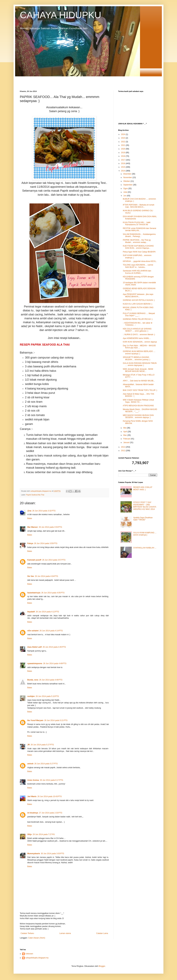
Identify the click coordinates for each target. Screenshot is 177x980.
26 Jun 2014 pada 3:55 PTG (46, 543)
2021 (123, 145)
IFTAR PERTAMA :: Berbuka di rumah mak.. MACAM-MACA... (139, 206)
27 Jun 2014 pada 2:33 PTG (51, 813)
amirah (30, 764)
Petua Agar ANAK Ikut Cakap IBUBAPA (139, 252)
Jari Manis (32, 796)
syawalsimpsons (35, 663)
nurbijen (31, 696)
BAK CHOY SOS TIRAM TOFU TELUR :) (140, 390)
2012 (123, 451)
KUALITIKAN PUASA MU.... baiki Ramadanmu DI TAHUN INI (137, 223)
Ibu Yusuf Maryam (35, 720)
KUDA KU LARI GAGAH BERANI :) (138, 304)
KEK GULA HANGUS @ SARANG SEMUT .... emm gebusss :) (137, 330)
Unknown (29, 954)
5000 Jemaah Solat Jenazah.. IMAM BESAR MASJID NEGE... (138, 370)
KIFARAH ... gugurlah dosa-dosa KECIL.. (140, 261)
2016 (123, 163)
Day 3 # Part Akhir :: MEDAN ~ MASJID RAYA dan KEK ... (139, 347)
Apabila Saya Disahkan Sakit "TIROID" (143, 519)
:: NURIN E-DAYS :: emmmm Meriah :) (139, 335)
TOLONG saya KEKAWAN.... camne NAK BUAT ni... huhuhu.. (138, 266)
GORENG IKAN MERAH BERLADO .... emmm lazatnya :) (139, 352)
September (128, 185)
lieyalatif (31, 612)
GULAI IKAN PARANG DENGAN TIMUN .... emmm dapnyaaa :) (140, 364)
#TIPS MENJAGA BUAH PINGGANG (138, 406)
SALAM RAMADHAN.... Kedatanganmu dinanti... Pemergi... (139, 235)
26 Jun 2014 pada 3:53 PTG (50, 527)
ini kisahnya (33, 813)
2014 (123, 171)
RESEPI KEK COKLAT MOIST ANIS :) (143, 488)
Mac (125, 435)
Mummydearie (34, 854)
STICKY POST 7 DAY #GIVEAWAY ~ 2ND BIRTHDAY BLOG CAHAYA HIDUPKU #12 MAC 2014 (145, 506)
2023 (123, 138)
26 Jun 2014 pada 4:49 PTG (55, 663)
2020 (123, 149)
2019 (123, 153)
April (125, 432)
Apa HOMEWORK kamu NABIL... (137, 338)
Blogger (102, 966)
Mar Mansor (33, 527)
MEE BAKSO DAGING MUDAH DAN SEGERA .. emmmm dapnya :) (138, 416)
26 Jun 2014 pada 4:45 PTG (54, 647)
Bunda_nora (33, 680)
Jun (125, 196)
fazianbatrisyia (34, 593)
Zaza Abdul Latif (34, 647)
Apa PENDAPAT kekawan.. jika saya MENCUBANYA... (138, 295)
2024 (123, 134)
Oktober (127, 181)
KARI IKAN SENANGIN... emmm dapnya (140, 342)
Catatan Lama (102, 933)
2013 (123, 447)
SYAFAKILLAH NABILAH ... (145, 548)
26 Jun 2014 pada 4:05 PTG (53, 593)
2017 (123, 160)
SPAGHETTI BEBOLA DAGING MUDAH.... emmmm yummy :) (136, 358)
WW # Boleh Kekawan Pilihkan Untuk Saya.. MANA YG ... (138, 401)
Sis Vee (31, 576)
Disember (128, 174)
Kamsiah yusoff (34, 560)
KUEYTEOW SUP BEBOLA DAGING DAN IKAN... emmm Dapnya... (138, 247)
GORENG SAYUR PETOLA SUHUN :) (139, 300)
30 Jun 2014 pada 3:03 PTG (53, 854)
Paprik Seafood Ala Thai (35, 495)
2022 (123, 142)
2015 (123, 167)
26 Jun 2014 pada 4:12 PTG (47, 612)
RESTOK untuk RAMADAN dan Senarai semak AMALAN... (139, 229)
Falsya (30, 543)
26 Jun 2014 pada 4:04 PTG (46, 576)
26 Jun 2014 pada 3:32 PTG (44, 511)
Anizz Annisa (33, 780)
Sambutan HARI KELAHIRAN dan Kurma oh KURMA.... (137, 272)
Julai (125, 192)
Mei (125, 428)
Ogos (126, 189)
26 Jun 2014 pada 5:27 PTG (42, 745)
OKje (29, 834)
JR (28, 745)
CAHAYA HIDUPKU (60, 15)
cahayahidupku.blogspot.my (37, 958)
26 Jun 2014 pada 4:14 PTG (51, 631)
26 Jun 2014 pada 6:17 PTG (51, 780)
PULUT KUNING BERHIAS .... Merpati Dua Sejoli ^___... (139, 314)
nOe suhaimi (33, 631)
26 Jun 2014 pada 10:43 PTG (50, 796)
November (128, 177)
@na (29, 511)
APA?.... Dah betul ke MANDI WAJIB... (139, 381)
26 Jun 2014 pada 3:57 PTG (54, 560)
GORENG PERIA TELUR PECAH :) (138, 319)
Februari (127, 439)
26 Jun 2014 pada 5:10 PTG (47, 696)
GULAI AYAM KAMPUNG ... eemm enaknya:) (145, 534)
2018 (123, 156)
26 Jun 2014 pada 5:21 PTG (56, 720)
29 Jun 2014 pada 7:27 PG (44, 834)
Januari (127, 442)
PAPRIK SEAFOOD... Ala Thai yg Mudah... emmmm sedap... (137, 241)
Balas (30, 518)
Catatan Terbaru (27, 933)
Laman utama (65, 933)
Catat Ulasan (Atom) (37, 938)
